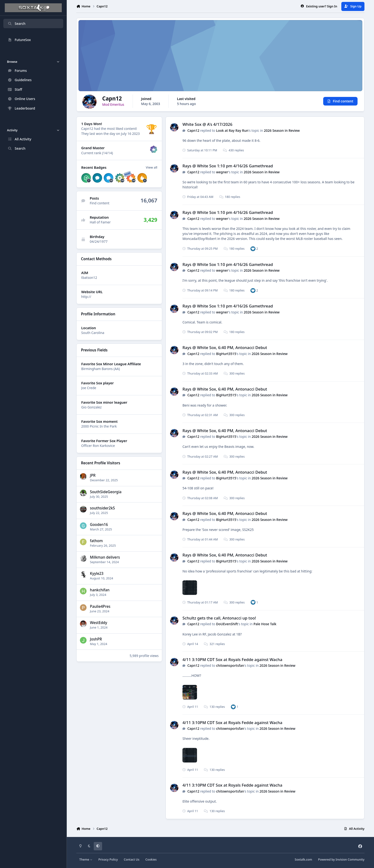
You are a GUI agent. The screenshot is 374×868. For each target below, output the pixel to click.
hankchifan (100, 590)
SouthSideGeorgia (106, 492)
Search (16, 24)
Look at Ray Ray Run (232, 130)
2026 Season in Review (282, 130)
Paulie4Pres (100, 606)
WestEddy (99, 623)
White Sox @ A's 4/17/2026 (207, 124)
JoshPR (96, 639)
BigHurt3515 (226, 354)
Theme (86, 860)
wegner (222, 172)
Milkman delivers (105, 557)
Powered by (341, 860)
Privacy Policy (108, 860)
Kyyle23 (97, 574)
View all (151, 167)
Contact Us (132, 860)
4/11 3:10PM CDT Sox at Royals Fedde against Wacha (232, 659)
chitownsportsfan (230, 665)
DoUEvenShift (227, 624)
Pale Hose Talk (265, 624)
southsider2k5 (102, 508)
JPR (93, 475)
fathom (96, 541)
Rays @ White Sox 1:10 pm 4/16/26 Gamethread (228, 166)
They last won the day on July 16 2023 (111, 134)
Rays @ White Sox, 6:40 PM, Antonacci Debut (225, 348)
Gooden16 (99, 525)
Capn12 (193, 130)
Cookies (151, 860)
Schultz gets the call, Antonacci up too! (219, 618)
